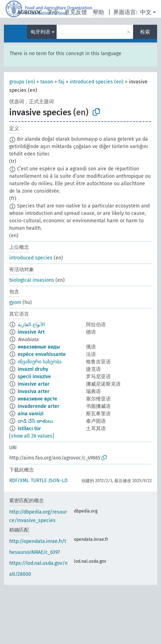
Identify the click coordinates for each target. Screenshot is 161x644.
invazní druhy (33, 369)
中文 (146, 12)
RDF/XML (19, 481)
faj (61, 82)
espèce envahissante (42, 354)
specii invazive (34, 377)
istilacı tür (29, 429)
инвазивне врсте (38, 399)
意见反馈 (76, 12)
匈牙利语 (40, 32)
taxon (47, 82)
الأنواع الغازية (31, 325)
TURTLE (39, 481)
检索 (145, 32)
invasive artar (34, 384)
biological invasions (32, 280)
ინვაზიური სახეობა (40, 362)
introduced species (31, 258)
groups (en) (22, 82)
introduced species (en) (97, 82)
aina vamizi (31, 414)
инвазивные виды (39, 347)
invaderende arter (39, 406)
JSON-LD (58, 481)
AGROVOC (30, 12)
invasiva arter (34, 391)
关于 (53, 12)
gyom (15, 302)
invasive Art (31, 332)
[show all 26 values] (32, 436)
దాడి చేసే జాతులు (35, 421)
